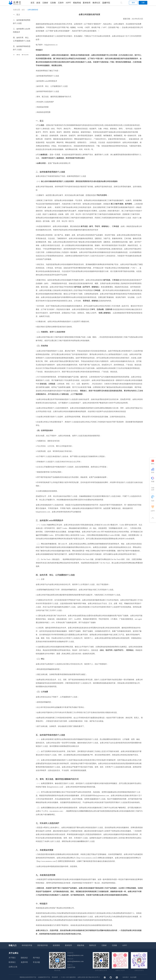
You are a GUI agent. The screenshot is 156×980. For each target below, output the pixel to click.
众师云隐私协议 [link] (33, 10)
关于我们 (12, 958)
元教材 (45, 3)
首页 (32, 3)
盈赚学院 (106, 3)
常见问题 (36, 962)
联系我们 (12, 962)
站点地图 (133, 977)
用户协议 (36, 958)
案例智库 (87, 3)
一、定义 (16, 15)
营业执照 (55, 977)
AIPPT (68, 3)
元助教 (53, 3)
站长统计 (126, 977)
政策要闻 (56, 945)
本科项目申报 (27, 945)
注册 (143, 3)
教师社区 (96, 3)
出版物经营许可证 (44, 977)
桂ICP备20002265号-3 (93, 977)
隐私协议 (24, 958)
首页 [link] (23, 10)
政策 (38, 3)
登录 (133, 3)
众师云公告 (13, 967)
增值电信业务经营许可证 (28, 977)
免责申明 (24, 962)
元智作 (61, 3)
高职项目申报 (42, 945)
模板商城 (77, 3)
